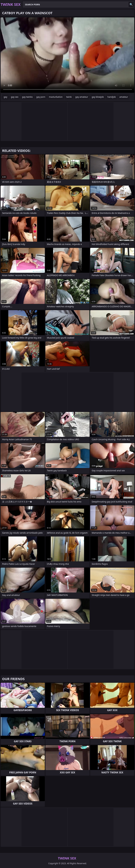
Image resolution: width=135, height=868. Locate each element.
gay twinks (27, 97)
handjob (112, 97)
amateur (124, 97)
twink (69, 97)
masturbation (56, 97)
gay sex (15, 97)
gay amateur (82, 97)
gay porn (41, 97)
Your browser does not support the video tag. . (67, 55)
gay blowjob (98, 97)
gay (5, 97)
